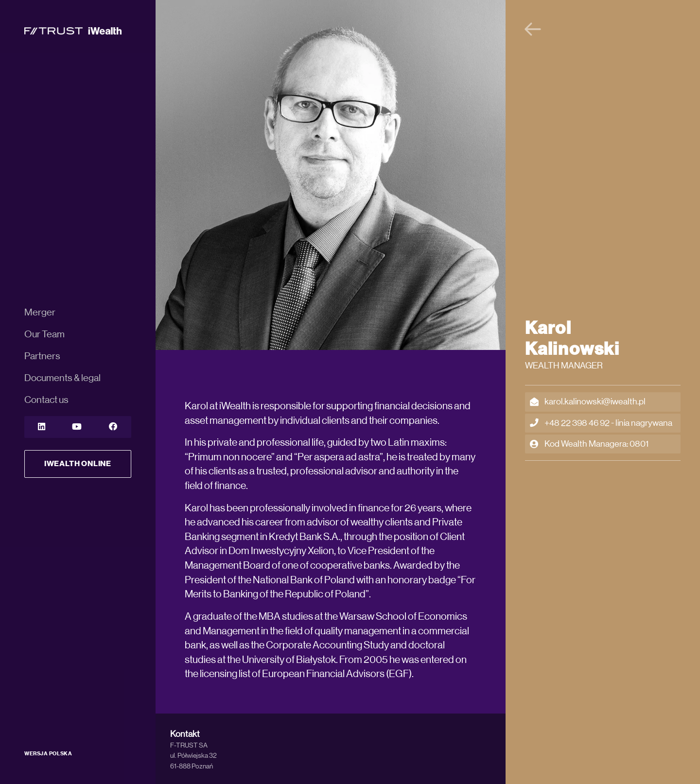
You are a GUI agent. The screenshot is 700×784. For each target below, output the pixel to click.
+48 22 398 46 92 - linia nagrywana (601, 423)
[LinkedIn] (42, 427)
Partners (42, 356)
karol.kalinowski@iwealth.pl (588, 402)
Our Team (44, 334)
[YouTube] (77, 427)
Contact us (46, 400)
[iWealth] (73, 30)
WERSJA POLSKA (48, 754)
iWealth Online (78, 464)
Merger (40, 313)
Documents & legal (62, 378)
